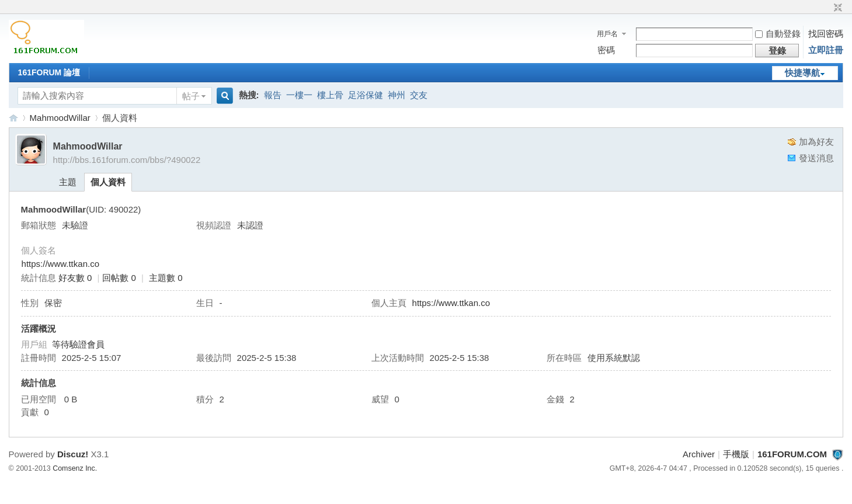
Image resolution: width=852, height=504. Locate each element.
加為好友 (816, 142)
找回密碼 (826, 34)
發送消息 (816, 158)
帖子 (191, 96)
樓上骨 (330, 95)
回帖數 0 (119, 278)
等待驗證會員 (78, 344)
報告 (273, 95)
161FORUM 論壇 (49, 72)
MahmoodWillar (60, 118)
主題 (68, 182)
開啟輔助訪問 (827, 8)
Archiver (699, 454)
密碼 (606, 50)
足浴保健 (366, 95)
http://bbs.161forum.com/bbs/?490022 (127, 160)
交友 (419, 95)
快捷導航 (802, 73)
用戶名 (607, 34)
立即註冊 (826, 50)
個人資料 (108, 182)
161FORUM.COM (13, 118)
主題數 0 (166, 278)
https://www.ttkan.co (60, 264)
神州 (397, 95)
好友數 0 (75, 278)
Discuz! (73, 454)
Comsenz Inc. (75, 468)
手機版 (736, 454)
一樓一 (299, 95)
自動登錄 (778, 34)
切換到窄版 (837, 8)
